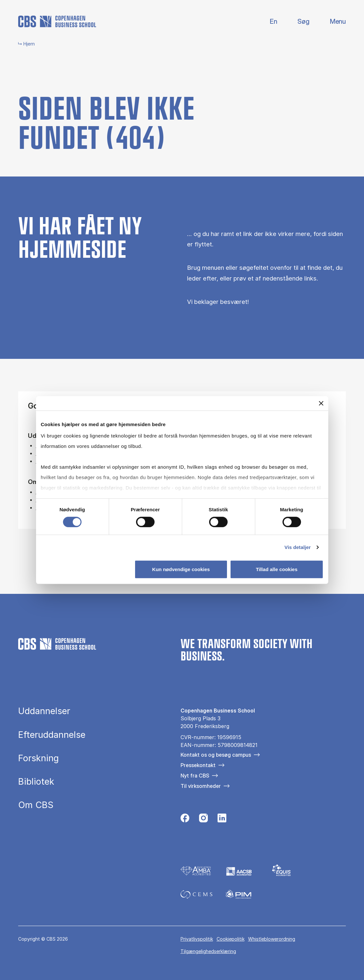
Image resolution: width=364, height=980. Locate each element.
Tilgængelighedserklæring (208, 951)
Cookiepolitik (231, 939)
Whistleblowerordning (272, 939)
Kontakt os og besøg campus (216, 755)
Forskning (38, 758)
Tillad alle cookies (277, 569)
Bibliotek (36, 782)
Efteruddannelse (52, 735)
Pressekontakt (198, 765)
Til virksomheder (201, 786)
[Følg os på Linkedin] (222, 820)
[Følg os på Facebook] (185, 820)
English (268, 22)
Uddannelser (44, 711)
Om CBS (36, 805)
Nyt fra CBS (195, 776)
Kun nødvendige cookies (181, 569)
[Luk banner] (321, 403)
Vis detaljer (298, 547)
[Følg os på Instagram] (203, 820)
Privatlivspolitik (197, 939)
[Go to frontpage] (57, 21)
